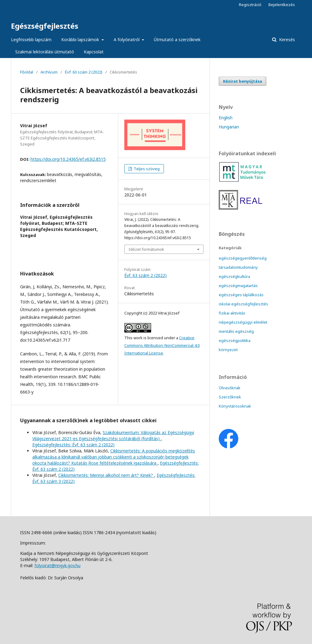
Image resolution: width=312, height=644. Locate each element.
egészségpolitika (235, 340)
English (226, 118)
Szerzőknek (230, 397)
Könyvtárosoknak (235, 406)
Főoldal (27, 72)
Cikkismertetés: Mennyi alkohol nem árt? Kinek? (106, 475)
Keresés (286, 40)
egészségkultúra (234, 276)
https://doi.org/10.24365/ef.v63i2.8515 (68, 159)
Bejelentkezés (282, 5)
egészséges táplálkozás (241, 295)
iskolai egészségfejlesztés (243, 304)
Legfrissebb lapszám (31, 40)
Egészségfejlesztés (45, 26)
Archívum (49, 72)
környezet (228, 350)
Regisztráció (250, 5)
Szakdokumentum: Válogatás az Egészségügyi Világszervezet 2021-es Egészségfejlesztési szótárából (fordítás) (113, 435)
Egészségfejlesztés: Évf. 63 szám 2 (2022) (73, 445)
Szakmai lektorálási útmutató (45, 52)
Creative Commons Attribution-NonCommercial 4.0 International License (162, 345)
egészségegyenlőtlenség (243, 258)
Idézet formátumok (146, 249)
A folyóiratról (127, 40)
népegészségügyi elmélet (243, 322)
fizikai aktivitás (232, 313)
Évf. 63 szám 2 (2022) (84, 72)
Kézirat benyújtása (243, 81)
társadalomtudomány (238, 267)
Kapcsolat (94, 52)
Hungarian (229, 127)
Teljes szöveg (146, 169)
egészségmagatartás (238, 286)
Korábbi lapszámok (81, 40)
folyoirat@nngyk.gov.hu (57, 565)
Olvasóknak (230, 388)
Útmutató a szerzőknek (177, 40)
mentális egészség (236, 331)
